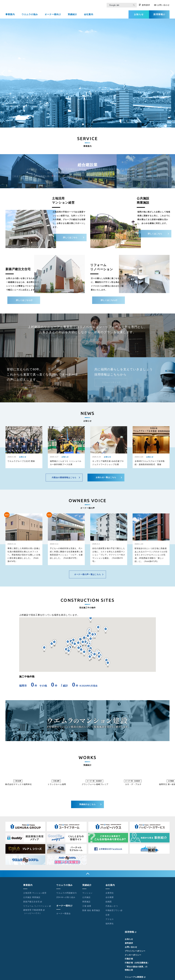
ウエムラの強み (30, 16)
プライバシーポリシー (135, 953)
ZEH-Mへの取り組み (66, 899)
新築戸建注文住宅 (33, 903)
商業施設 (86, 903)
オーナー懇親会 (64, 915)
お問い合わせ (162, 7)
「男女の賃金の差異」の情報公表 (136, 970)
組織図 (109, 903)
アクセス (110, 921)
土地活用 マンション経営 (35, 895)
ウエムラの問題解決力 (67, 895)
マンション (87, 895)
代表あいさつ (112, 908)
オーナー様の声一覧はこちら (88, 576)
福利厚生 (110, 925)
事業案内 (10, 16)
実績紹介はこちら (87, 806)
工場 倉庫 (87, 908)
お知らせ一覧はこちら (106, 479)
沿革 (108, 917)
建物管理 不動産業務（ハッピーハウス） (34, 913)
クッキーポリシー (133, 957)
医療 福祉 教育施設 (91, 912)
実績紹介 (72, 16)
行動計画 (129, 961)
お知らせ (139, 16)
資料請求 (144, 7)
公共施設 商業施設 (32, 899)
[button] (83, 126)
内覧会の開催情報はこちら (64, 479)
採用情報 (159, 16)
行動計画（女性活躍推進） (137, 964)
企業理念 (110, 895)
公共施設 (86, 899)
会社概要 (110, 899)
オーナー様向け (53, 16)
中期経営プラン (114, 912)
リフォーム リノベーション (37, 908)
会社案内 (89, 16)
